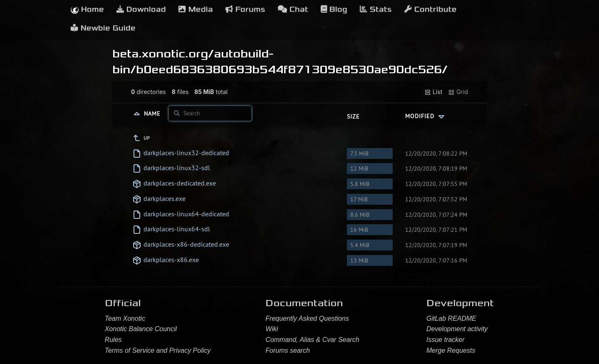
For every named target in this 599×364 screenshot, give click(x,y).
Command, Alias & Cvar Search (312, 340)
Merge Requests (451, 350)
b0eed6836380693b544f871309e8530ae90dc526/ (292, 69)
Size (353, 116)
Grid (458, 92)
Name (153, 113)
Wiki (272, 329)
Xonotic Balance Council (141, 329)
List (433, 92)
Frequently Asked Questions (307, 318)
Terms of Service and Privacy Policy (158, 350)
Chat (293, 9)
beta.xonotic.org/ (163, 54)
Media (196, 9)
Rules (113, 340)
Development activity (457, 329)
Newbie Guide (103, 28)
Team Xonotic (125, 318)
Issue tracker (446, 340)
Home (87, 9)
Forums (245, 9)
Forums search (288, 350)
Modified (426, 116)
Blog (334, 9)
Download (141, 9)
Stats (376, 9)
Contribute (431, 9)
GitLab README (451, 318)
